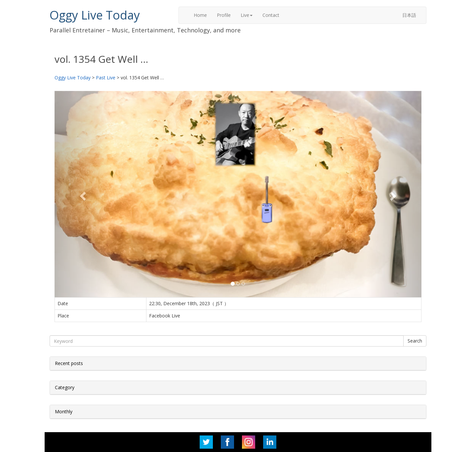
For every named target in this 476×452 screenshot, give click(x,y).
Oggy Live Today (95, 15)
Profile (224, 15)
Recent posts (69, 363)
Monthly (64, 411)
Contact (271, 15)
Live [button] (247, 15)
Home (200, 15)
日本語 (409, 15)
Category (65, 387)
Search (415, 341)
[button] (82, 194)
